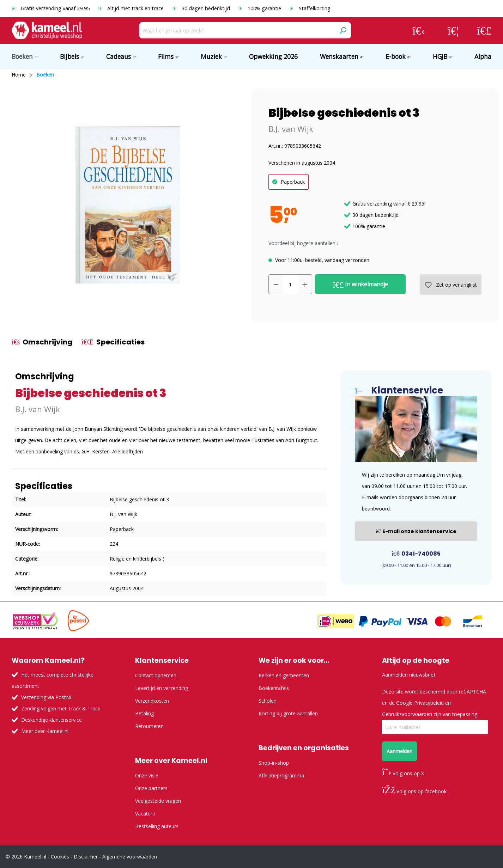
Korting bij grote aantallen (288, 713)
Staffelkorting (310, 8)
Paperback (293, 182)
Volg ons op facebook (414, 791)
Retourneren (149, 726)
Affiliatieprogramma (281, 775)
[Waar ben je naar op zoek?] (237, 30)
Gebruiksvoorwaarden (407, 714)
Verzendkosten (152, 701)
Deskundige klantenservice (51, 720)
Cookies (60, 857)
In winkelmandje (361, 285)
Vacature (145, 814)
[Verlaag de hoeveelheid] (276, 284)
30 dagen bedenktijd (202, 8)
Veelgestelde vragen (158, 801)
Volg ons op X (403, 773)
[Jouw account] (419, 30)
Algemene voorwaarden (130, 857)
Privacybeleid (429, 703)
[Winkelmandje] (484, 30)
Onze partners (151, 788)
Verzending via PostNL (47, 697)
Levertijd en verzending (162, 688)
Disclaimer (86, 857)
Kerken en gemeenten (284, 675)
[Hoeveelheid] (290, 284)
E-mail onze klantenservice (416, 531)
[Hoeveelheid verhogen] (305, 284)
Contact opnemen (156, 675)
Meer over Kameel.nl (45, 731)
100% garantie (260, 8)
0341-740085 (416, 554)
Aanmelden (399, 751)
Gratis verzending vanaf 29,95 (51, 8)
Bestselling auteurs (157, 826)
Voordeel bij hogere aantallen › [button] (303, 243)
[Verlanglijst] (453, 30)
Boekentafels (274, 688)
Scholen (268, 701)
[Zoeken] (343, 30)
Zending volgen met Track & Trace (61, 708)
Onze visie (147, 775)
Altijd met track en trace (132, 8)
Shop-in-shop (274, 763)
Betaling (144, 713)
